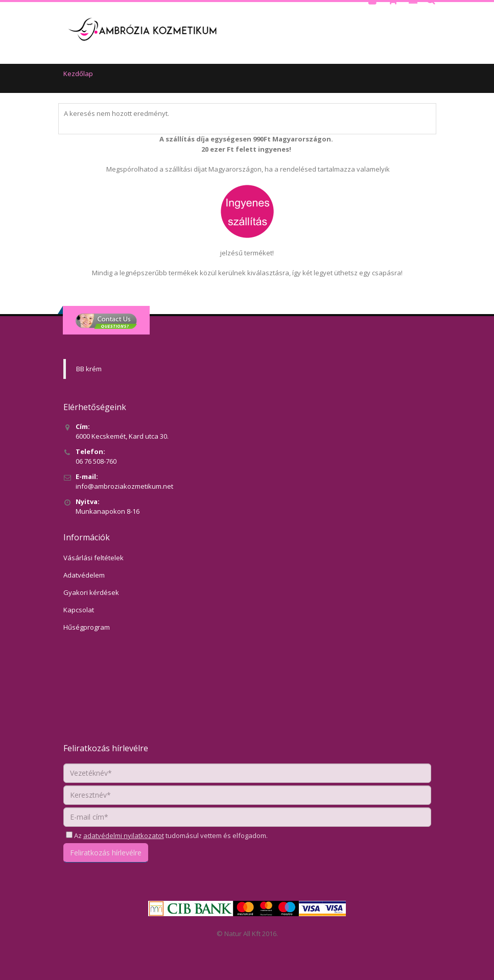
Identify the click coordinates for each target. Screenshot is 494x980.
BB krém (89, 369)
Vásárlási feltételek (93, 558)
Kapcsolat (79, 610)
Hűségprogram (87, 627)
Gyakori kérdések (91, 592)
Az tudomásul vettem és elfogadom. (170, 835)
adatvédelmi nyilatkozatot (124, 835)
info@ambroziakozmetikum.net (124, 486)
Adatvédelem (84, 575)
